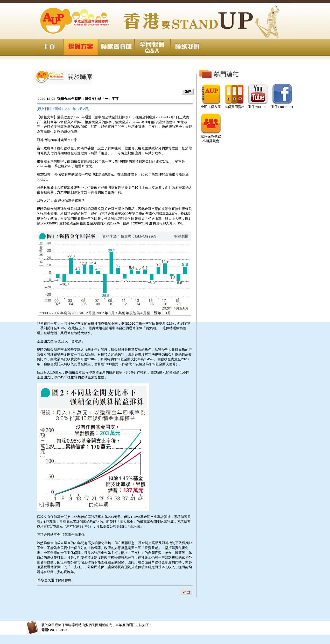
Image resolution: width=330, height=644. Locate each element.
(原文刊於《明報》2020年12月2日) (63, 109)
